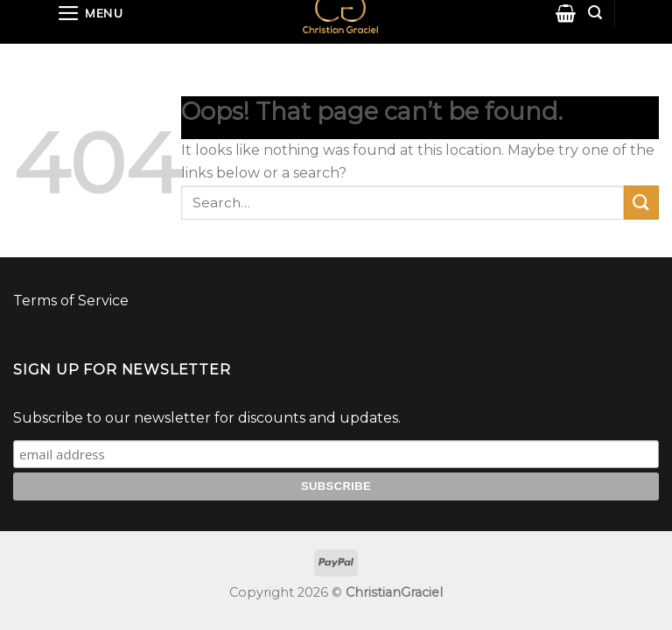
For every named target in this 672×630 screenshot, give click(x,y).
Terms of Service (71, 301)
